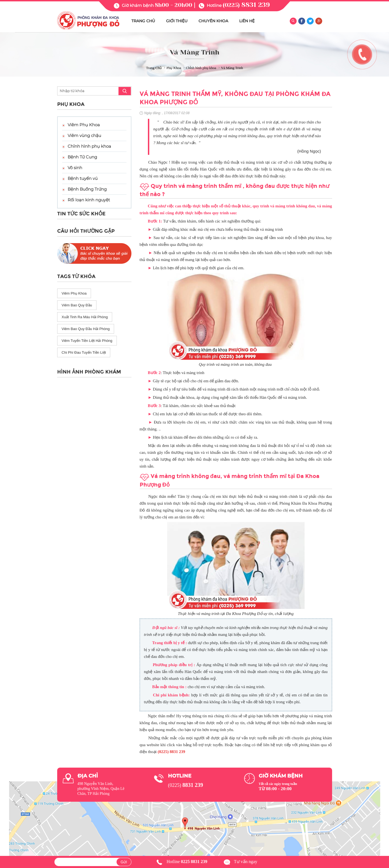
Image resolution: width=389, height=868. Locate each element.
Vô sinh (75, 168)
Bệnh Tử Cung (82, 157)
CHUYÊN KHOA (213, 21)
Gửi (124, 862)
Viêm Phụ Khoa (84, 125)
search (125, 91)
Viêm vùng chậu (84, 135)
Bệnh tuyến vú (83, 178)
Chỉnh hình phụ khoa (89, 146)
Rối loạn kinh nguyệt (89, 200)
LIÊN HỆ (247, 21)
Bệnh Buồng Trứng (87, 189)
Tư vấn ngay (246, 862)
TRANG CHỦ (143, 21)
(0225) (246, 5)
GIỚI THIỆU (177, 21)
